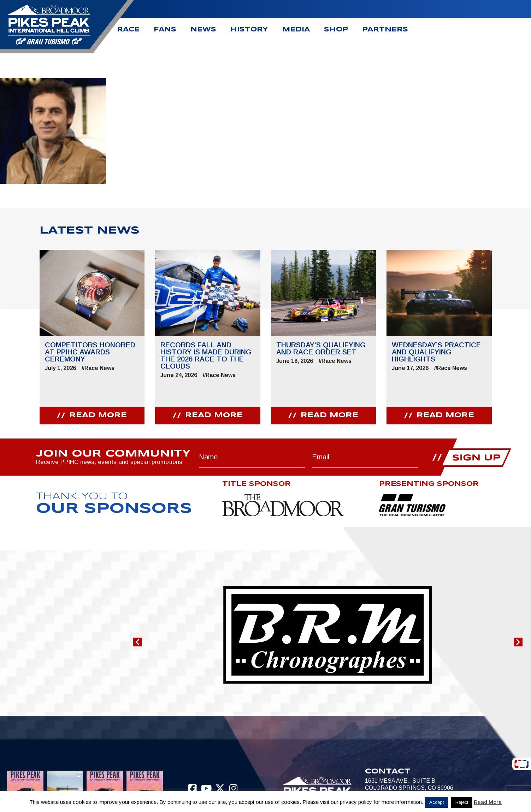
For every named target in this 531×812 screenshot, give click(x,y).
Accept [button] (436, 802)
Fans (165, 30)
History (249, 30)
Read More (488, 802)
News (203, 30)
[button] (137, 642)
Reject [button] (462, 802)
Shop (336, 30)
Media (296, 30)
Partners (385, 30)
